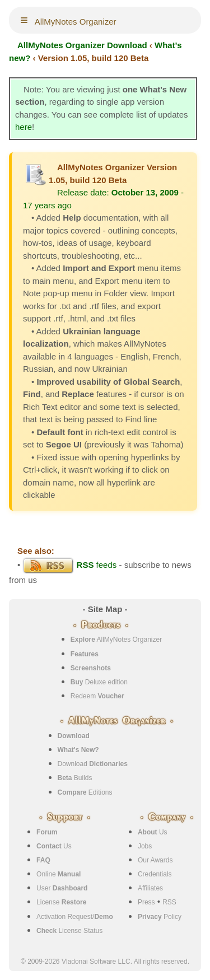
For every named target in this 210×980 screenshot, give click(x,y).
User (62, 888)
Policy (160, 917)
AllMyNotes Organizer (116, 640)
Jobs (145, 846)
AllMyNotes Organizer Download (82, 45)
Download (93, 764)
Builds (75, 778)
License (61, 902)
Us (54, 846)
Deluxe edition (99, 682)
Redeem (97, 696)
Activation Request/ (75, 917)
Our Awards (155, 860)
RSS (169, 902)
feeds (69, 565)
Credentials (155, 874)
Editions (85, 792)
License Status (69, 931)
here (24, 127)
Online (59, 874)
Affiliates (150, 888)
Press (146, 902)
